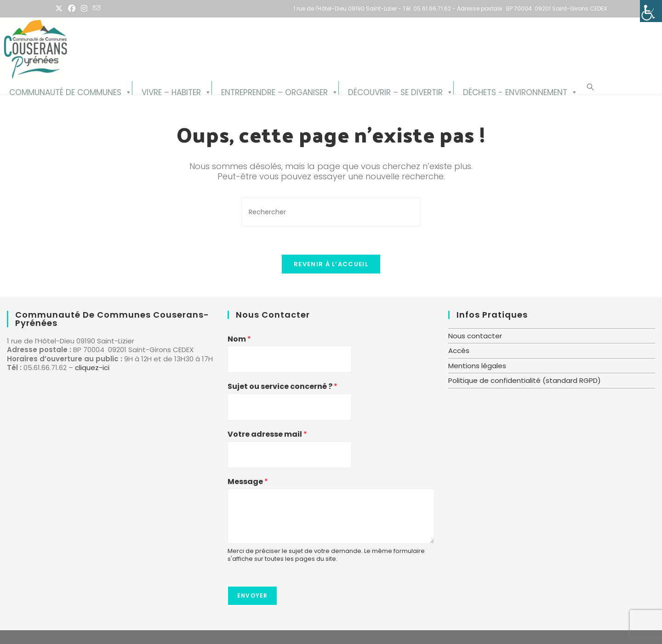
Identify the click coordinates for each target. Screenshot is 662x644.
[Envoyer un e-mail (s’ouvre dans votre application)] (97, 9)
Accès (459, 350)
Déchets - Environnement (515, 91)
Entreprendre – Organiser (274, 91)
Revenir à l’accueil (331, 264)
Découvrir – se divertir (395, 91)
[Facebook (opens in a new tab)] (72, 9)
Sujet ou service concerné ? (282, 387)
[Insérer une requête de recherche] (331, 212)
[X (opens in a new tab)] (60, 9)
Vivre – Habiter (171, 91)
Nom (239, 339)
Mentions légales (477, 366)
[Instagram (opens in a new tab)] (84, 9)
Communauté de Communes (65, 91)
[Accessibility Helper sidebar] (651, 11)
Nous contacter (475, 336)
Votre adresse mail (267, 435)
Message (248, 482)
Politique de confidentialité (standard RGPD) (525, 380)
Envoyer (252, 596)
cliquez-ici (92, 368)
